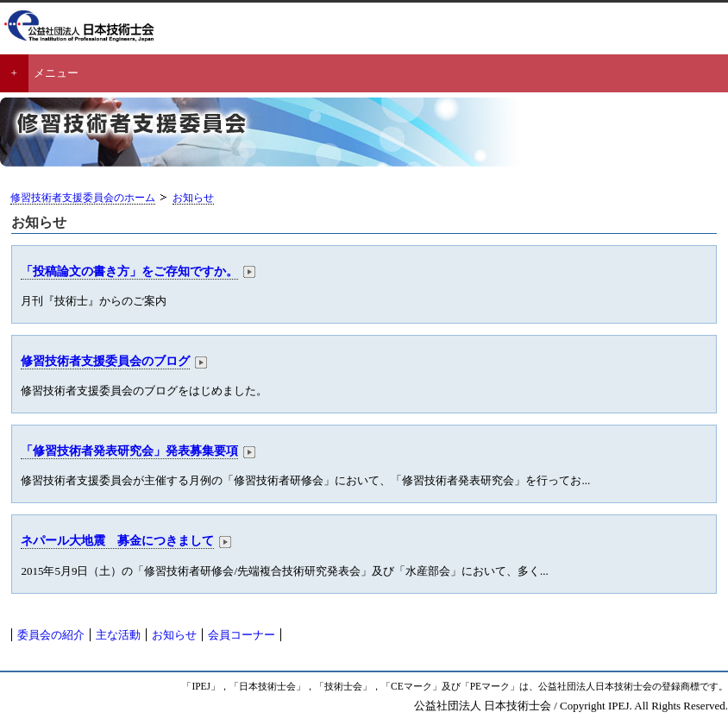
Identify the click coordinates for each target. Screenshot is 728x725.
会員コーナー (242, 635)
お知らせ (193, 198)
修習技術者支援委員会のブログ (105, 361)
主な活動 (118, 635)
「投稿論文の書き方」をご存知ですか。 (129, 271)
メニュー (56, 73)
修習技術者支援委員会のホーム (83, 198)
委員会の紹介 (51, 635)
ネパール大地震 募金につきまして (117, 540)
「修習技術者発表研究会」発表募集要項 (129, 451)
